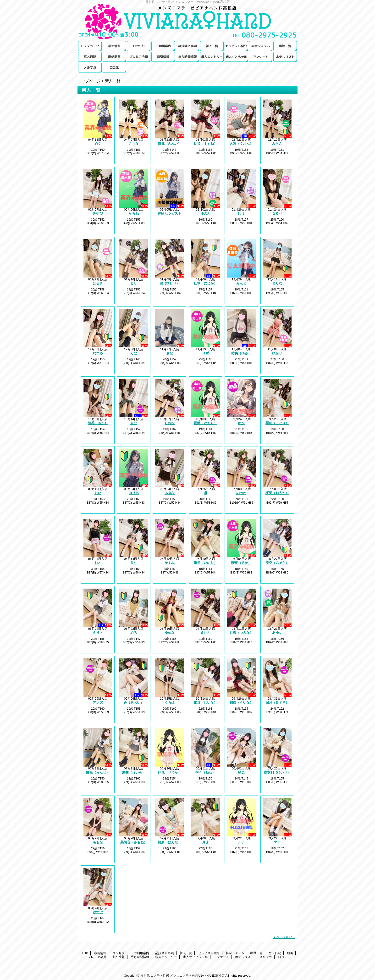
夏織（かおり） (205, 423)
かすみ (170, 563)
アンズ (98, 702)
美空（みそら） (277, 563)
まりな (277, 283)
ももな (98, 842)
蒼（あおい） (134, 702)
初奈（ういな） (241, 702)
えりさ (98, 633)
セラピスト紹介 (236, 46)
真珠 (205, 842)
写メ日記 (90, 57)
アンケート (261, 57)
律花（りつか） (170, 772)
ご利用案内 (163, 46)
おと (98, 563)
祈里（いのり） (205, 563)
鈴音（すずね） (205, 144)
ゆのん (205, 213)
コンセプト (139, 46)
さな (170, 353)
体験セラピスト (170, 213)
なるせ (277, 213)
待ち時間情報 (187, 57)
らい (98, 493)
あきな (170, 493)
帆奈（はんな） (170, 842)
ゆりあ (134, 493)
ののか (241, 493)
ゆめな (170, 633)
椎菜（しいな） (205, 702)
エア (277, 842)
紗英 (241, 772)
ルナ (241, 842)
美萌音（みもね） (134, 842)
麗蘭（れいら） (134, 772)
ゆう (241, 213)
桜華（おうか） (277, 493)
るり (134, 283)
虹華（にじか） (205, 283)
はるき (98, 283)
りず (205, 353)
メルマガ (90, 68)
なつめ (98, 353)
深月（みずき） (277, 702)
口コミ (114, 68)
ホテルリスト (285, 57)
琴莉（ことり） (277, 423)
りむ (134, 423)
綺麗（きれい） (170, 144)
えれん (205, 633)
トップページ (89, 81)
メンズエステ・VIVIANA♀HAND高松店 (187, 22)
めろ (134, 633)
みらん (277, 144)
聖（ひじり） (170, 283)
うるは (170, 702)
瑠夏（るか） (241, 563)
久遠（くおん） (241, 144)
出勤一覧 (285, 46)
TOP (90, 46)
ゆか (241, 423)
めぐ (98, 144)
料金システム (261, 46)
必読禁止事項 (187, 46)
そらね (134, 213)
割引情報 (163, 57)
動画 (114, 57)
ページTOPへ (286, 937)
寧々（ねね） (205, 772)
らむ (134, 353)
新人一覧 (212, 46)
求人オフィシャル (236, 57)
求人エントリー (212, 57)
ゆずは (98, 912)
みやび (98, 213)
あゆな (277, 633)
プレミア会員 (139, 57)
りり (134, 563)
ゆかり (277, 353)
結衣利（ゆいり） (277, 772)
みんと (241, 283)
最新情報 (114, 46)
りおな (170, 423)
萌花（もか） (98, 423)
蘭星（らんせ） (98, 772)
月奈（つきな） (241, 633)
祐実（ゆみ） (241, 353)
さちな (134, 144)
